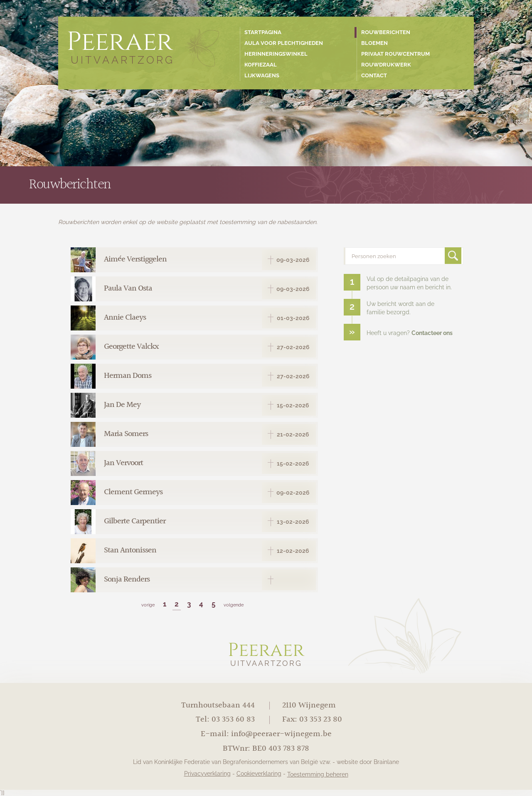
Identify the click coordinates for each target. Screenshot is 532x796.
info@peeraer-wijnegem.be (281, 734)
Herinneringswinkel (276, 54)
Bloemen (374, 43)
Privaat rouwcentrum (395, 54)
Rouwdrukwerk (386, 65)
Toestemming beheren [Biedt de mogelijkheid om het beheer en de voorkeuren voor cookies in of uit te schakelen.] (318, 774)
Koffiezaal (261, 65)
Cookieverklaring (259, 774)
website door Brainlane (368, 762)
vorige (148, 605)
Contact (374, 75)
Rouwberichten (386, 32)
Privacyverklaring (207, 774)
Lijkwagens (262, 75)
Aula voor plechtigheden (284, 43)
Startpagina (263, 32)
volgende (234, 605)
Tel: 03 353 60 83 (225, 720)
